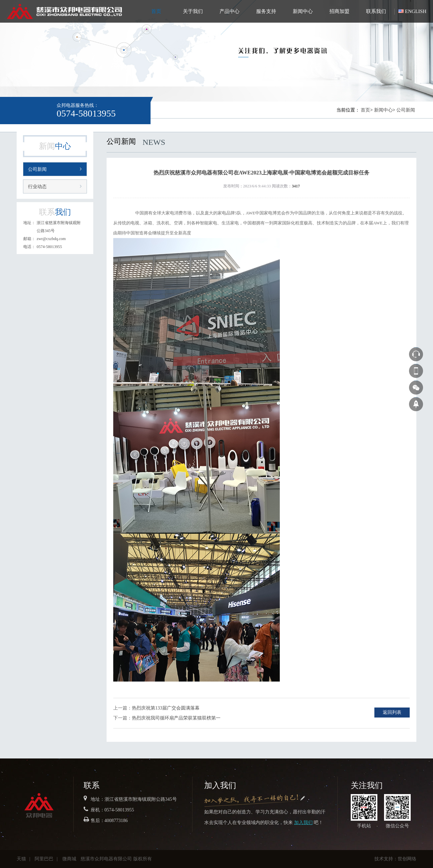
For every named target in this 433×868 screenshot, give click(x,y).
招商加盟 (339, 11)
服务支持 (266, 11)
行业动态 (37, 187)
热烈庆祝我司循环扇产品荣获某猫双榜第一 (176, 718)
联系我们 (376, 11)
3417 (296, 186)
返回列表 (392, 712)
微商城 (69, 859)
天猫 (21, 859)
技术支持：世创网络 (395, 859)
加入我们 (303, 823)
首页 (156, 11)
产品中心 (229, 11)
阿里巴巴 (44, 859)
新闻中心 (303, 11)
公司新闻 (406, 110)
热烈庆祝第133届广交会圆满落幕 (166, 708)
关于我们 (193, 11)
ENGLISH (416, 11)
